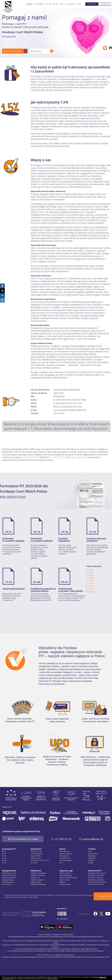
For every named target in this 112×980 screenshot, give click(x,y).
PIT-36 (37, 532)
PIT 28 (64, 457)
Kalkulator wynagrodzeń (38, 873)
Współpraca (92, 856)
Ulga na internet (65, 880)
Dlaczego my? (64, 856)
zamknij (103, 978)
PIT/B (91, 570)
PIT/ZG (91, 581)
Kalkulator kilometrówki (38, 885)
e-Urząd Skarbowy (37, 854)
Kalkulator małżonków (38, 876)
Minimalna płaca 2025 (9, 873)
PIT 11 (51, 457)
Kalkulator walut (36, 882)
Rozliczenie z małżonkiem (96, 876)
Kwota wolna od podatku (96, 880)
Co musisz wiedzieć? (66, 861)
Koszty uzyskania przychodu (97, 882)
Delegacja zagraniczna (9, 878)
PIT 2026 (39, 4)
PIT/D (91, 573)
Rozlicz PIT (92, 4)
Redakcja (91, 861)
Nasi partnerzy (93, 854)
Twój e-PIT (71, 4)
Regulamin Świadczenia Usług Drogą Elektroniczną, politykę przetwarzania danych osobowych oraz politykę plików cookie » (70, 955)
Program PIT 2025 (36, 852)
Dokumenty (92, 858)
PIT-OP (64, 582)
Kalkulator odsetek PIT (38, 880)
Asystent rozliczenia (66, 854)
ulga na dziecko (78, 457)
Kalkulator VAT (35, 878)
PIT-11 (62, 4)
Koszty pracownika (8, 882)
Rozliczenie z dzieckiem (96, 878)
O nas (90, 852)
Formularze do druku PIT (96, 885)
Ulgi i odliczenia (64, 852)
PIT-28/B (92, 592)
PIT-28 (55, 4)
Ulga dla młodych (65, 885)
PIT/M (91, 586)
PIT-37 (48, 4)
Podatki (29, 4)
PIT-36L (37, 582)
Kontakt (91, 863)
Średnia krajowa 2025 (9, 876)
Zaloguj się (105, 4)
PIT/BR (91, 578)
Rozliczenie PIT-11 (36, 858)
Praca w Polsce (7, 885)
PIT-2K (91, 589)
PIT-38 (65, 532)
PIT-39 (9, 582)
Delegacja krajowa (8, 880)
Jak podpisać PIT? (65, 858)
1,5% (79, 4)
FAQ (61, 863)
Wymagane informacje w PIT (97, 873)
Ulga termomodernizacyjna (68, 878)
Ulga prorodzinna (65, 873)
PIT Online (34, 863)
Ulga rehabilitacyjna (66, 876)
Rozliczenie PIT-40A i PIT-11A (40, 861)
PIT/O (91, 576)
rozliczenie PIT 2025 (30, 457)
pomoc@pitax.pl (98, 839)
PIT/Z (91, 584)
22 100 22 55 (68, 839)
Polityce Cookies (53, 978)
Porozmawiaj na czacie (27, 839)
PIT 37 (58, 457)
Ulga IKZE (62, 882)
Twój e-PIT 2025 (36, 856)
